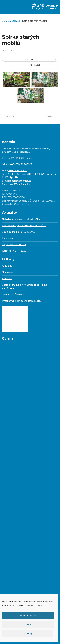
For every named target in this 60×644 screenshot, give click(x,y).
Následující (50, 116)
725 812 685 (12, 174)
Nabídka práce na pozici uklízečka (21, 219)
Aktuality (7, 266)
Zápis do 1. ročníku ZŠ (14, 244)
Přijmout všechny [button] (28, 615)
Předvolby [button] (28, 634)
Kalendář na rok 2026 (14, 251)
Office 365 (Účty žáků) (14, 295)
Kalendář (7, 279)
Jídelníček (8, 272)
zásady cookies (34, 605)
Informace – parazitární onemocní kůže (24, 226)
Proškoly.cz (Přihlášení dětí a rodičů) (22, 301)
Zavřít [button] (28, 624)
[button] (30, 59)
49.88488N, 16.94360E (20, 164)
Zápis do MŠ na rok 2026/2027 (19, 232)
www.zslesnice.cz (18, 171)
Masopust (8, 238)
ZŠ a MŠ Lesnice (45, 7)
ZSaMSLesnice (22, 184)
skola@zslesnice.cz (21, 181)
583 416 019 (26, 174)
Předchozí (10, 116)
